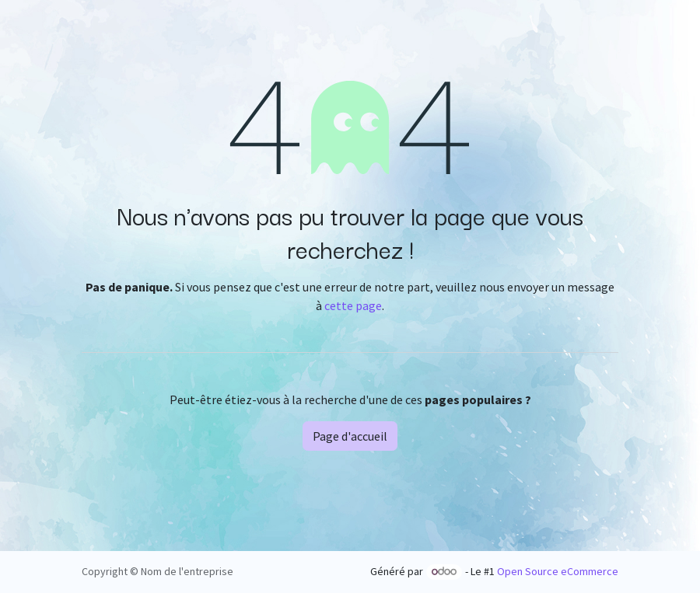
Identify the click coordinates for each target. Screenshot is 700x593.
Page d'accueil (350, 436)
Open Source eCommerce (558, 571)
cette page (353, 305)
